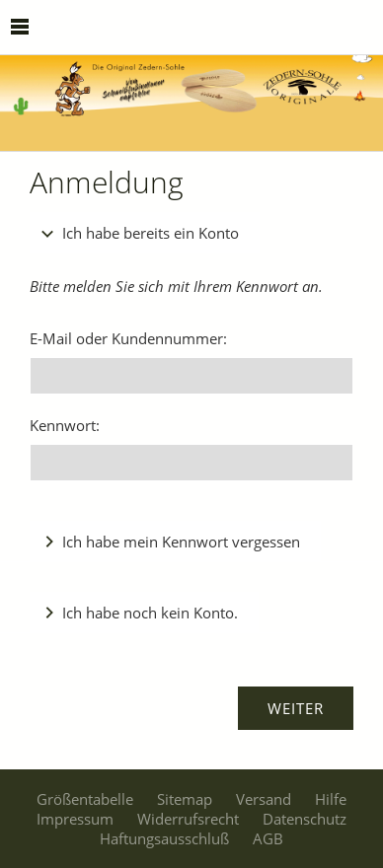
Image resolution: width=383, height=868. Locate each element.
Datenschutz (305, 819)
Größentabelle (85, 799)
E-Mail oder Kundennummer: (128, 338)
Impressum (75, 819)
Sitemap (185, 799)
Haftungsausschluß (164, 838)
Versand (264, 799)
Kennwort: (65, 425)
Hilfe (331, 799)
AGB (268, 838)
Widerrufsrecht (188, 819)
